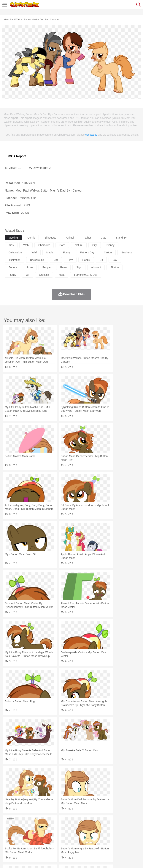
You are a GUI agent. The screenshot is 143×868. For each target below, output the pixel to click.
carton (108, 252)
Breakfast (18, 844)
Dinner (128, 844)
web (26, 245)
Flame (80, 822)
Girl (124, 833)
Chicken (57, 827)
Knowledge (116, 839)
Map (106, 839)
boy (130, 833)
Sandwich (84, 844)
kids (11, 245)
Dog (72, 827)
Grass (99, 822)
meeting (13, 238)
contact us (91, 135)
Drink (46, 844)
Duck (79, 827)
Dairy (28, 844)
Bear (24, 827)
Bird (31, 827)
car (56, 260)
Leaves (38, 822)
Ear (85, 833)
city (95, 245)
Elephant (97, 827)
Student (20, 839)
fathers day (87, 252)
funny (67, 252)
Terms (17, 860)
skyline (115, 267)
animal (70, 238)
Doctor (77, 833)
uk (101, 260)
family (12, 275)
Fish (106, 827)
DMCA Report (16, 156)
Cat (48, 827)
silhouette (50, 238)
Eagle (87, 827)
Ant (18, 827)
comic (31, 238)
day (115, 260)
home (110, 833)
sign (79, 267)
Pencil (72, 839)
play (70, 260)
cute (104, 238)
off (28, 275)
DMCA (55, 860)
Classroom (50, 839)
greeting (44, 275)
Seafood (95, 844)
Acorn (18, 822)
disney (111, 245)
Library (128, 839)
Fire (72, 822)
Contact (44, 860)
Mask (18, 833)
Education (82, 839)
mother (52, 833)
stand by (121, 238)
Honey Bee (124, 827)
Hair (118, 833)
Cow (65, 827)
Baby (26, 833)
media (50, 252)
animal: (8, 827)
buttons (13, 267)
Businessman (65, 833)
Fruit (66, 844)
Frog (113, 827)
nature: (8, 822)
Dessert (37, 844)
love (30, 267)
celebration (15, 252)
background (37, 260)
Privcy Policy (30, 860)
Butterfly (40, 827)
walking (101, 833)
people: (8, 833)
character (44, 245)
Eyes (92, 833)
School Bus (95, 839)
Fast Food (56, 844)
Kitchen (118, 844)
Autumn (28, 822)
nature (79, 245)
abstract (96, 267)
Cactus (47, 822)
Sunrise (129, 822)
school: (8, 838)
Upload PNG (69, 860)
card (62, 245)
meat (62, 275)
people (47, 267)
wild (34, 252)
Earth (65, 822)
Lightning (110, 822)
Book (39, 839)
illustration (15, 260)
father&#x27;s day (86, 275)
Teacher (30, 839)
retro (63, 267)
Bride (34, 833)
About (7, 860)
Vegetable (107, 844)
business (127, 252)
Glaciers (90, 822)
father (87, 238)
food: (7, 844)
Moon (120, 822)
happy (86, 260)
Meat (74, 844)
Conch (57, 822)
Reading (62, 839)
